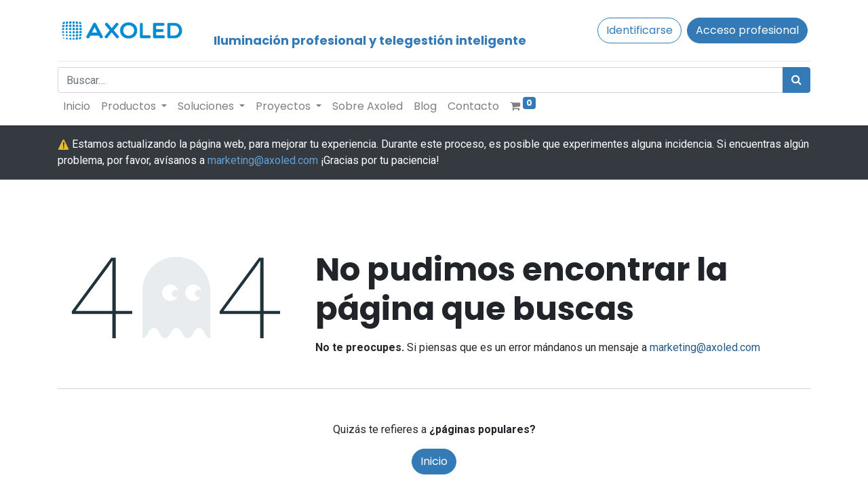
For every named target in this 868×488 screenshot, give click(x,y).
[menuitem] (77, 106)
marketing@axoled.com (263, 160)
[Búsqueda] (796, 80)
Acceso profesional (747, 30)
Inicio (434, 461)
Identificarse (639, 30)
